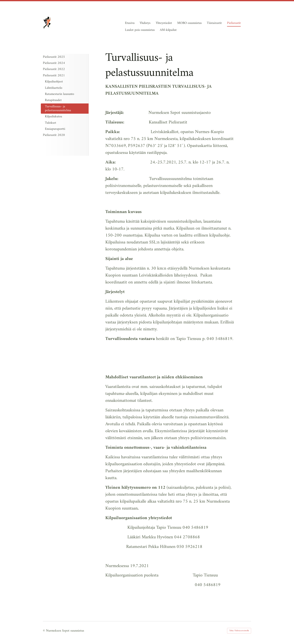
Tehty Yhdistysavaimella (239, 631)
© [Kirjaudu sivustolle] (44, 631)
